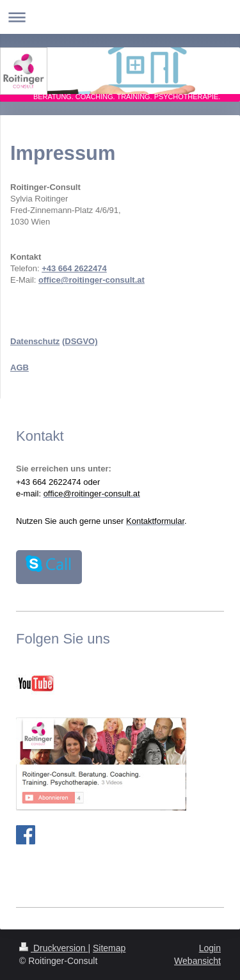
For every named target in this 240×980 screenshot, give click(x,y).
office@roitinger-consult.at (92, 280)
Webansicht (197, 961)
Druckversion (53, 948)
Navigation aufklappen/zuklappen (120, 17)
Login (210, 948)
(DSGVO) (80, 341)
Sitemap (109, 948)
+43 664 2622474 (74, 268)
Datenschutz (35, 341)
